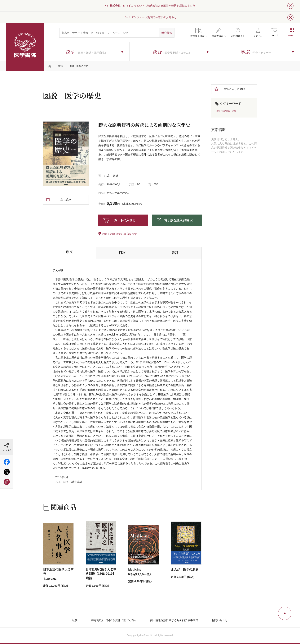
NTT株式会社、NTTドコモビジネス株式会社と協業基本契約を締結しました (150, 6)
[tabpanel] (66, 154)
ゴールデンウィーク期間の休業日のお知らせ (150, 17)
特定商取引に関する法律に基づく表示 (114, 620)
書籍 (60, 66)
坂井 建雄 (112, 176)
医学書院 (25, 47)
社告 (75, 620)
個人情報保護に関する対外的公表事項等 (174, 620)
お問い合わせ (220, 620)
